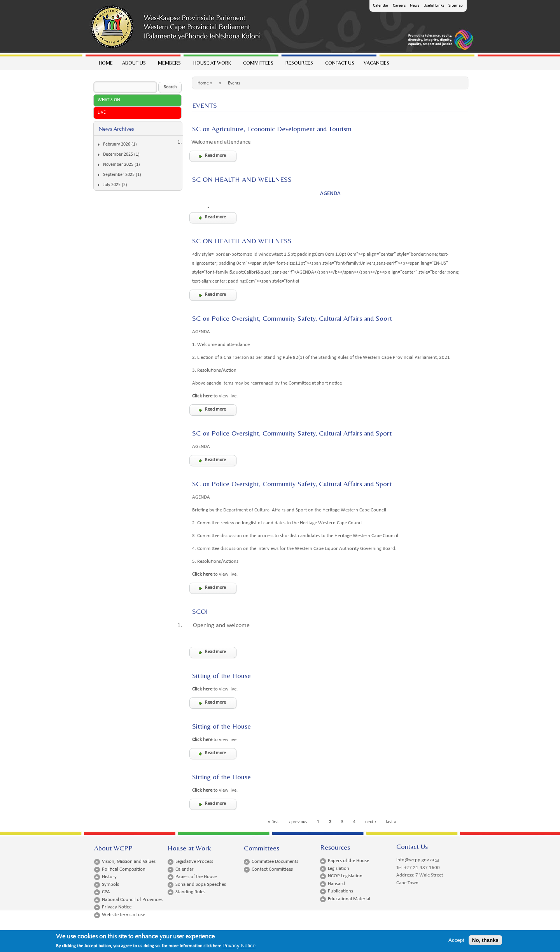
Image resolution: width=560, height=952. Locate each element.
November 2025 (118, 165)
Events (234, 83)
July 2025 (112, 185)
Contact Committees (272, 869)
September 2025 (119, 175)
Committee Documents (275, 862)
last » (391, 822)
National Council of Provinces (132, 900)
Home (106, 63)
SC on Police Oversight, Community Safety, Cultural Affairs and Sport (292, 433)
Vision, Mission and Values (129, 862)
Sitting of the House (221, 675)
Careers (399, 6)
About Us (134, 65)
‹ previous (298, 822)
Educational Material (349, 899)
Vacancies (376, 63)
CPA (106, 892)
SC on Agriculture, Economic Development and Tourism (272, 129)
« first (273, 822)
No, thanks (485, 940)
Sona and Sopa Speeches (201, 884)
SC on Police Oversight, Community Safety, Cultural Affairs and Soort (292, 318)
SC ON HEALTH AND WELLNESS (242, 179)
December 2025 (118, 155)
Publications (340, 891)
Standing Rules (190, 892)
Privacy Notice (117, 907)
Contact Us (340, 63)
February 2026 (117, 144)
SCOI (200, 611)
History (109, 877)
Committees (258, 65)
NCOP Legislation (345, 876)
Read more (215, 156)
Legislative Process (194, 862)
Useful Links (434, 6)
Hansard (336, 884)
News (415, 6)
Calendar (381, 6)
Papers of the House (196, 877)
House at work (212, 65)
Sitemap (456, 6)
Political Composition (124, 869)
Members (169, 65)
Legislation (339, 869)
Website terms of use (123, 915)
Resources (299, 65)
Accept (456, 940)
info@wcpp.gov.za (417, 860)
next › (371, 822)
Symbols (110, 884)
